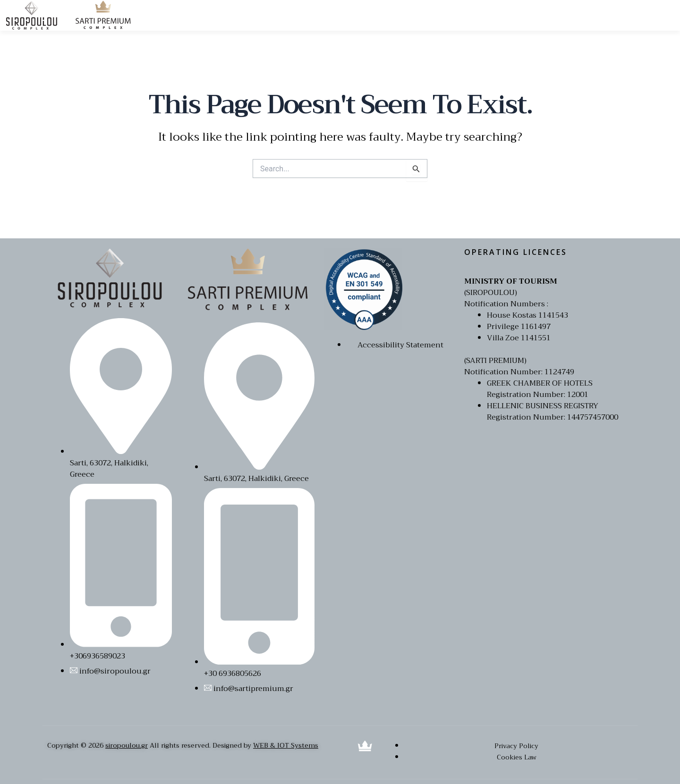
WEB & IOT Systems (286, 745)
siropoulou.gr (127, 745)
